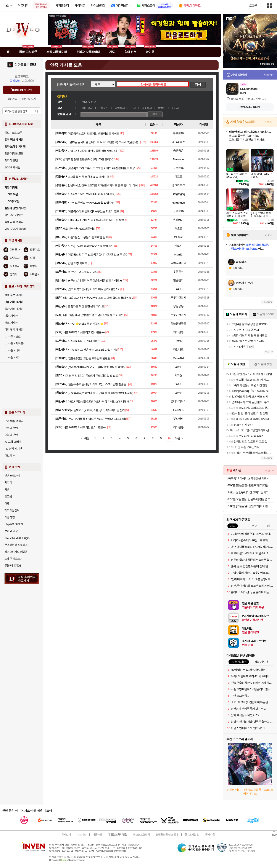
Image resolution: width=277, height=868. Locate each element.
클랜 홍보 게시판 (14, 295)
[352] (121, 151)
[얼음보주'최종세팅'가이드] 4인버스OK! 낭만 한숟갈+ (98, 384)
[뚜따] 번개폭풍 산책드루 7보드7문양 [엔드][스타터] (97, 419)
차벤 (7, 490)
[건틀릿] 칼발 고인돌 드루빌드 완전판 (89, 358)
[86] (111, 176)
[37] (100, 272)
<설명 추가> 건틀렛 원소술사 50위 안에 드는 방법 (96, 220)
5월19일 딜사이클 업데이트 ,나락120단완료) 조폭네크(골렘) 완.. (104, 142)
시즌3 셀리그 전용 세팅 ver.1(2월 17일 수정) (92, 350)
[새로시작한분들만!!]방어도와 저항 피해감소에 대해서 (98, 401)
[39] (121, 375)
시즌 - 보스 (13, 337)
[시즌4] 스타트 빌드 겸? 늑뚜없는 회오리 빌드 (93, 211)
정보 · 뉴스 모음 (13, 133)
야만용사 (15, 250)
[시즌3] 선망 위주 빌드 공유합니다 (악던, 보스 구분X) (97, 254)
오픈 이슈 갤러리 (14, 421)
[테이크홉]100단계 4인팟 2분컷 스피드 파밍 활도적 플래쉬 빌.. (98, 298)
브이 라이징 (11, 531)
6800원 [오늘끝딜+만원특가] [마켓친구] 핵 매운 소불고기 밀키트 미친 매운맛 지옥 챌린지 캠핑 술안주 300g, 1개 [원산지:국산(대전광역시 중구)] (250, 485)
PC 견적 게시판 (13, 449)
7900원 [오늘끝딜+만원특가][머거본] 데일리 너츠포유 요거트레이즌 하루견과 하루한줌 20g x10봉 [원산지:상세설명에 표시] (250, 506)
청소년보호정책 (141, 834)
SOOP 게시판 (12, 167)
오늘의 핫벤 (11, 428)
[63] (126, 315)
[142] (116, 159)
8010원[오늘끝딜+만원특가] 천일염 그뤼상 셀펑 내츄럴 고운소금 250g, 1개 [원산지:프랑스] (250, 499)
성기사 (13, 274)
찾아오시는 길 (192, 834)
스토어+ (269, 122)
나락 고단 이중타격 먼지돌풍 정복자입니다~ (93, 151)
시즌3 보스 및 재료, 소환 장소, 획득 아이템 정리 (98, 410)
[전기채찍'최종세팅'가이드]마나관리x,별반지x (93, 289)
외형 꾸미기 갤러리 (15, 229)
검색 (36, 111)
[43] (127, 410)
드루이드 (35, 250)
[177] (129, 419)
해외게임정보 (12, 510)
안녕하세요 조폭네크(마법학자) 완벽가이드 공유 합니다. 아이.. (103, 185)
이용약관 (97, 834)
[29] (107, 332)
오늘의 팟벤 (11, 435)
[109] (103, 341)
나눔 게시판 (11, 316)
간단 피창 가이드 (77, 263)
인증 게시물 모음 (14, 153)
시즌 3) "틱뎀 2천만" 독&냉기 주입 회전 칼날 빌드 (90, 376)
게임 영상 (10, 517)
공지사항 (210, 834)
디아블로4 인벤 (25, 65)
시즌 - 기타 (13, 357)
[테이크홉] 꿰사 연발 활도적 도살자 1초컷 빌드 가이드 (93, 315)
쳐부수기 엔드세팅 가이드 (83, 272)
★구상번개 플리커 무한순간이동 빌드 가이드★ (95, 280)
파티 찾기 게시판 (14, 330)
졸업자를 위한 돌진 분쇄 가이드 (86, 306)
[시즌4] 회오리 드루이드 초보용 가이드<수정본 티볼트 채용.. (102, 168)
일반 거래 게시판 (14, 309)
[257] (125, 280)
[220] (120, 349)
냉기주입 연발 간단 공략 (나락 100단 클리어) (88, 159)
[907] (142, 185)
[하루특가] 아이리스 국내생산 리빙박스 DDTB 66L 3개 (250, 478)
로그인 (253, 6)
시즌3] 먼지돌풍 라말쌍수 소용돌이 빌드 (91, 246)
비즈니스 (82, 834)
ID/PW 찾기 (29, 99)
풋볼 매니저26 (13, 566)
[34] (122, 211)
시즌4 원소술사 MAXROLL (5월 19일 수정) (91, 194)
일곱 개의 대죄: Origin (17, 538)
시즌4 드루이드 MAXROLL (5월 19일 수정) (91, 203)
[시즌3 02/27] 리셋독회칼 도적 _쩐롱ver (85, 427)
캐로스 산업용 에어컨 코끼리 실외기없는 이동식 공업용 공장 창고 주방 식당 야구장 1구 (250, 492)
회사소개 (66, 834)
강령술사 (15, 258)
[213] (129, 367)
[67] (135, 393)
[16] (106, 323)
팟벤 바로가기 (12, 476)
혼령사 (34, 266)
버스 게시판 (11, 323)
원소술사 (15, 266)
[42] (118, 202)
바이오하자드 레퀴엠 (16, 552)
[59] (98, 228)
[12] (90, 263)
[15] (131, 401)
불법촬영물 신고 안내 (167, 834)
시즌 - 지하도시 (15, 343)
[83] (122, 289)
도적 (32, 258)
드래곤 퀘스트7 (13, 559)
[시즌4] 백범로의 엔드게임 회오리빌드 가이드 (93, 133)
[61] (113, 358)
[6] (126, 220)
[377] (143, 142)
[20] (138, 168)
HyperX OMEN (14, 524)
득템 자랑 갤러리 (14, 222)
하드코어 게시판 (14, 215)
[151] (118, 194)
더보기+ (269, 75)
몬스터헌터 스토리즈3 (17, 545)
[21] (130, 254)
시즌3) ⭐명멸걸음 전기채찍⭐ (86, 324)
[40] (122, 133)
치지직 (8, 483)
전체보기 (63, 96)
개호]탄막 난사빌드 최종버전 (79, 229)
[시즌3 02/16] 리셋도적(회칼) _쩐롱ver (84, 332)
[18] (135, 298)
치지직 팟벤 (11, 160)
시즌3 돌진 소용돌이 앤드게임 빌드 (88, 237)
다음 (177, 438)
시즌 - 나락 (13, 350)
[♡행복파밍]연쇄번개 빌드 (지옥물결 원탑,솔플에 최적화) (100, 393)
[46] (110, 237)
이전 (87, 438)
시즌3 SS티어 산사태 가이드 (84, 341)
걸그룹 (8, 496)
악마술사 (35, 274)
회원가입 (12, 99)
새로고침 (266, 302)
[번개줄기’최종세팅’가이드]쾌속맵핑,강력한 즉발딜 (97, 367)
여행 (7, 503)
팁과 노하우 (89, 102)
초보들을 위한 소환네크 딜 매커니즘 (88, 177)
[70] (130, 384)
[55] (116, 246)
